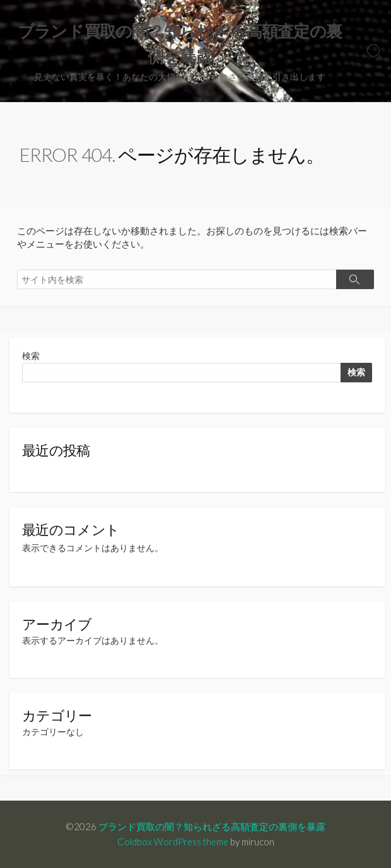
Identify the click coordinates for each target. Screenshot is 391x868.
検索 (31, 356)
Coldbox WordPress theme (173, 842)
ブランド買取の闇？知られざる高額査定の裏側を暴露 (212, 826)
